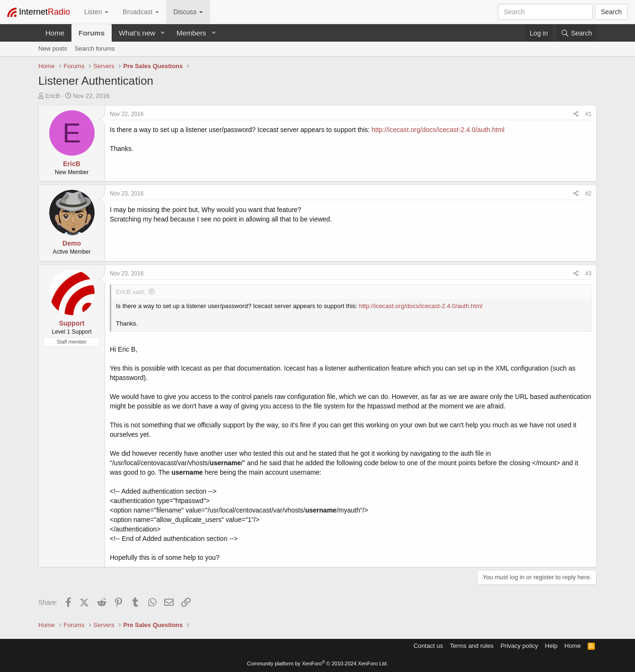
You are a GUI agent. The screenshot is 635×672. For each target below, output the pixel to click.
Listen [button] (96, 12)
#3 (588, 274)
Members (191, 33)
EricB (53, 96)
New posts (53, 49)
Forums (92, 33)
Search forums (95, 49)
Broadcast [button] (141, 12)
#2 (588, 194)
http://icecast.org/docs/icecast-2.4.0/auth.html (438, 130)
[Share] (576, 114)
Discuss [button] (188, 12)
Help (551, 646)
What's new (137, 33)
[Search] (576, 33)
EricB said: (131, 292)
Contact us (428, 646)
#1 (588, 114)
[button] (163, 33)
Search (611, 12)
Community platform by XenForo (317, 663)
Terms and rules (472, 646)
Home (55, 33)
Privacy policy (519, 646)
